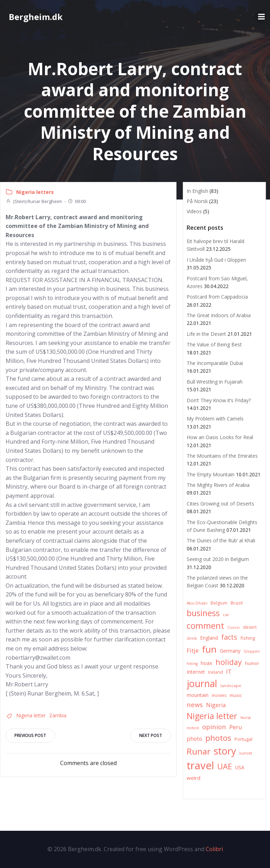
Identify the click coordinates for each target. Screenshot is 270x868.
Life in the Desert (206, 334)
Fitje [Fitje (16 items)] (193, 650)
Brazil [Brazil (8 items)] (237, 603)
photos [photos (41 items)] (218, 738)
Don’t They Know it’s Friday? (219, 400)
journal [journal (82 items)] (202, 683)
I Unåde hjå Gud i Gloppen (216, 260)
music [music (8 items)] (236, 695)
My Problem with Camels (215, 419)
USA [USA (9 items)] (240, 767)
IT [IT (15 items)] (229, 671)
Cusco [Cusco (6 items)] (234, 627)
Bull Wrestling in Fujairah (215, 382)
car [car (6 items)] (226, 615)
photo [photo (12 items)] (194, 739)
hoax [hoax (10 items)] (207, 663)
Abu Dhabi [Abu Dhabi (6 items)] (197, 603)
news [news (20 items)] (195, 704)
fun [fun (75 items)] (209, 649)
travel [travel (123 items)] (200, 765)
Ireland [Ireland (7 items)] (216, 672)
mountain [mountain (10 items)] (198, 695)
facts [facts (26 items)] (229, 637)
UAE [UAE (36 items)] (225, 766)
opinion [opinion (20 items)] (214, 727)
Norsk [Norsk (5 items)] (246, 718)
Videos (194, 211)
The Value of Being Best (214, 344)
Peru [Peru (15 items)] (236, 727)
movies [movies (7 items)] (219, 695)
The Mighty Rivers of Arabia (218, 485)
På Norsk (197, 201)
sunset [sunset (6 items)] (246, 753)
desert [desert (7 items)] (250, 627)
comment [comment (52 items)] (205, 625)
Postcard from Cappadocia (217, 297)
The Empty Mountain (211, 474)
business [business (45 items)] (203, 613)
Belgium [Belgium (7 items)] (219, 603)
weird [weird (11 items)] (194, 778)
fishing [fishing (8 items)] (248, 638)
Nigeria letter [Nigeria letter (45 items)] (212, 716)
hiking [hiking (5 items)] (192, 664)
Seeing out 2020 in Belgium (218, 559)
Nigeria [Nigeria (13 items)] (216, 705)
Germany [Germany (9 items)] (230, 651)
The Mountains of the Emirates (222, 456)
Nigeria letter (31, 715)
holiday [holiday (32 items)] (229, 662)
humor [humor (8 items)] (252, 663)
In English (197, 191)
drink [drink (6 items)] (192, 638)
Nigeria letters (35, 192)
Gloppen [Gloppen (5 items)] (252, 651)
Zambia (58, 715)
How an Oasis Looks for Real (220, 437)
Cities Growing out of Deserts (220, 504)
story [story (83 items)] (225, 751)
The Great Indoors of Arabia (219, 315)
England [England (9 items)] (209, 638)
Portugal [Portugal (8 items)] (243, 739)
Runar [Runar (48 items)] (199, 751)
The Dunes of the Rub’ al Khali (221, 540)
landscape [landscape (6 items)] (231, 686)
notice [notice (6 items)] (193, 728)
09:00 (77, 201)
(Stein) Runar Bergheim (34, 201)
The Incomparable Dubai (215, 363)
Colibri (214, 849)
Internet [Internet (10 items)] (196, 672)
